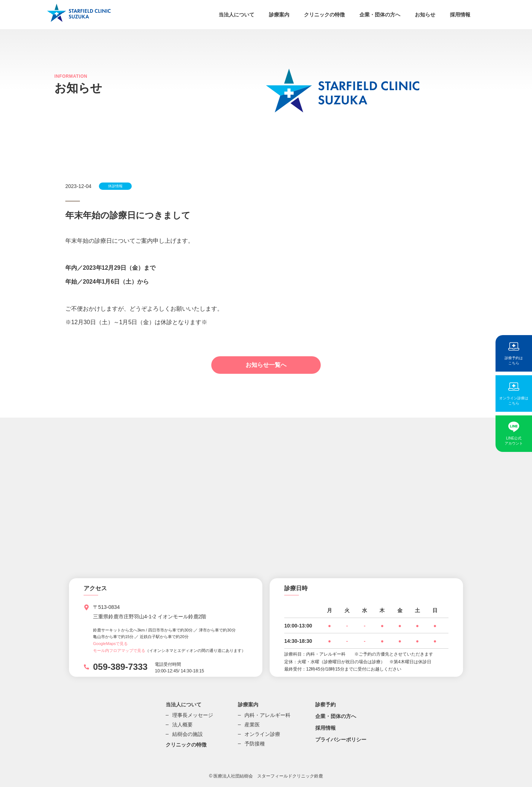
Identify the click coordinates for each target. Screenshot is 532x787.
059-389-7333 (120, 667)
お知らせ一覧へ (266, 365)
